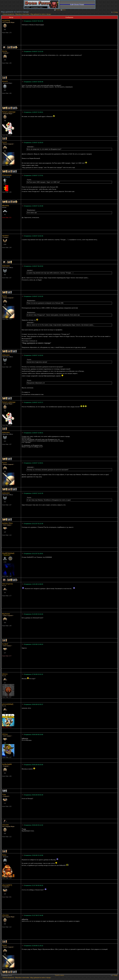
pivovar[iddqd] (8, 704)
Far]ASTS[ (6, 21)
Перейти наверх (60, 975)
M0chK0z (6, 206)
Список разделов (9, 14)
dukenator (6, 266)
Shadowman (7, 175)
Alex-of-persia (7, 584)
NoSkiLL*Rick (7, 523)
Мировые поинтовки (22, 14)
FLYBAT (5, 644)
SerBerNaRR (7, 764)
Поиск (57, 10)
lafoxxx (5, 674)
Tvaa (4, 795)
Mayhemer (6, 614)
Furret (4, 142)
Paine (4, 855)
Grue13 (5, 81)
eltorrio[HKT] (7, 885)
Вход (63, 10)
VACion (5, 734)
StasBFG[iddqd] (8, 553)
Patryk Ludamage (9, 112)
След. (116, 12)
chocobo (5, 825)
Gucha (5, 51)
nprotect (5, 236)
